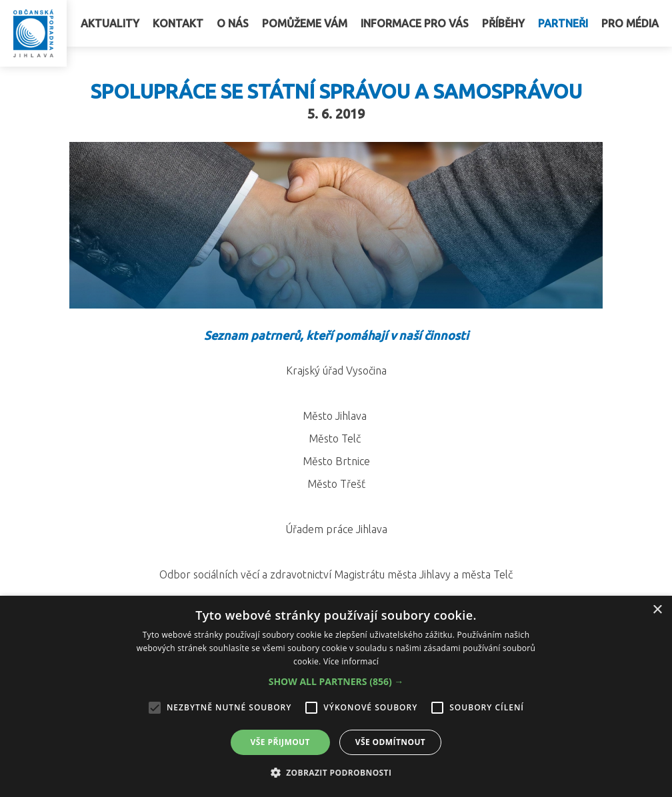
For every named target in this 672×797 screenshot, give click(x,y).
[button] (336, 682)
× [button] (657, 610)
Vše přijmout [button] (280, 742)
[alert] (336, 696)
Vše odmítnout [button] (390, 742)
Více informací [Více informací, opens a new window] (351, 661)
